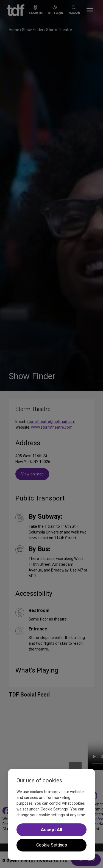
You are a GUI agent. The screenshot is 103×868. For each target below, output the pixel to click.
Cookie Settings (52, 845)
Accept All (51, 830)
